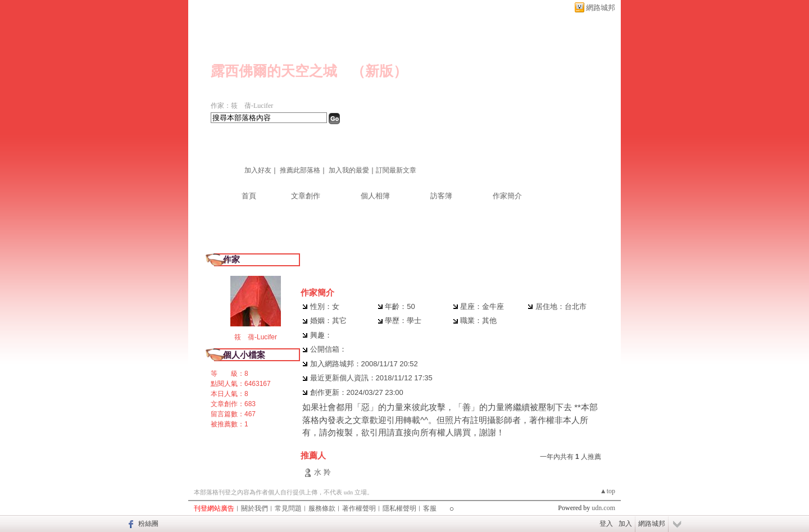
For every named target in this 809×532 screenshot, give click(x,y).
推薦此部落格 (300, 170)
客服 (430, 508)
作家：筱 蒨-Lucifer (242, 106)
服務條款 (322, 508)
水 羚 (322, 472)
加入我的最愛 (349, 170)
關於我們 (254, 508)
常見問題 (288, 508)
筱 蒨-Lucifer (256, 337)
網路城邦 (601, 8)
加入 (625, 524)
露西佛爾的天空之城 (274, 71)
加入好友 (258, 170)
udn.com (603, 508)
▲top (608, 491)
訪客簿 (441, 196)
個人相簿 (375, 196)
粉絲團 (148, 524)
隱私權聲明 (399, 508)
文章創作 (306, 196)
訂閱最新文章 (396, 170)
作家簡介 (507, 196)
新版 (379, 71)
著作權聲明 (359, 508)
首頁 (249, 196)
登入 (606, 524)
